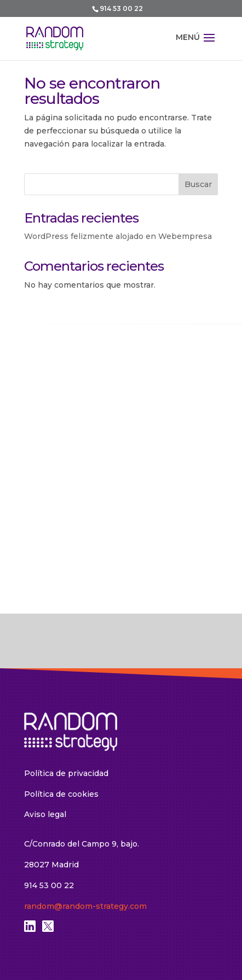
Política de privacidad (66, 773)
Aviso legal (45, 814)
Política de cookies (61, 794)
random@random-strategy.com (85, 906)
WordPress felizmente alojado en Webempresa (118, 236)
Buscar (198, 184)
